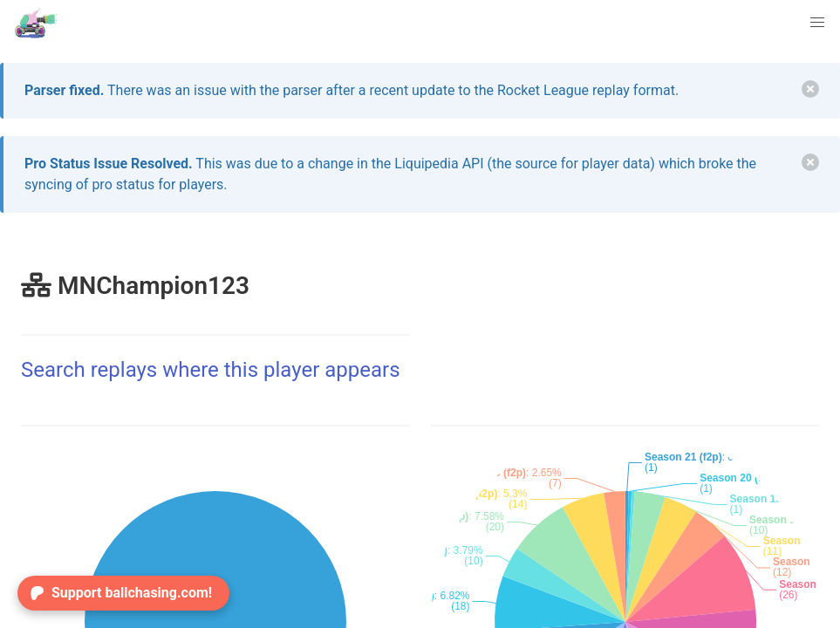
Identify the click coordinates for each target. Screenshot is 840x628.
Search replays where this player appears (211, 370)
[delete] (810, 89)
